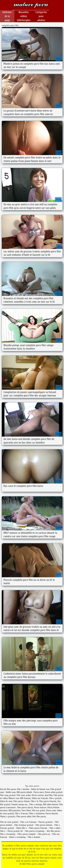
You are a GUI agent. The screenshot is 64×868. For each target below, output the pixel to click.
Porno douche (52, 813)
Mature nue (14, 798)
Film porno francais (48, 801)
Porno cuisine (38, 795)
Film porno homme (44, 825)
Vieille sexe (11, 792)
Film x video (55, 828)
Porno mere (39, 792)
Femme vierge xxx (20, 804)
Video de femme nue (40, 789)
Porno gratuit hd (15, 831)
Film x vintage (36, 804)
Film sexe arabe (24, 795)
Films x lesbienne (37, 813)
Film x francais (21, 813)
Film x (3, 831)
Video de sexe (6, 801)
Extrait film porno (8, 789)
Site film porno (53, 831)
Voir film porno (39, 817)
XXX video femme (51, 804)
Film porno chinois (22, 801)
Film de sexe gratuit (9, 822)
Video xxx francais (40, 798)
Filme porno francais (38, 828)
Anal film (49, 795)
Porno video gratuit (54, 792)
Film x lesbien (23, 789)
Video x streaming (17, 837)
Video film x (22, 828)
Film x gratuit (55, 798)
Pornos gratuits (46, 822)
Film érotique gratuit (24, 825)
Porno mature (40, 807)
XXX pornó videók (25, 792)
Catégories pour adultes (41, 16)
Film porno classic (25, 807)
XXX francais (25, 798)
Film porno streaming (35, 831)
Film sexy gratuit (8, 795)
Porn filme (26, 810)
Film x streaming (8, 834)
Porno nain (51, 810)
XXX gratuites (15, 810)
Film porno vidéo (24, 817)
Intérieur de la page (7, 16)
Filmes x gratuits (8, 817)
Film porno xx (44, 834)
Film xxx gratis (39, 810)
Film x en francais (28, 822)
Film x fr (35, 801)
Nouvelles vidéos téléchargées (24, 16)
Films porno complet (31, 5)
